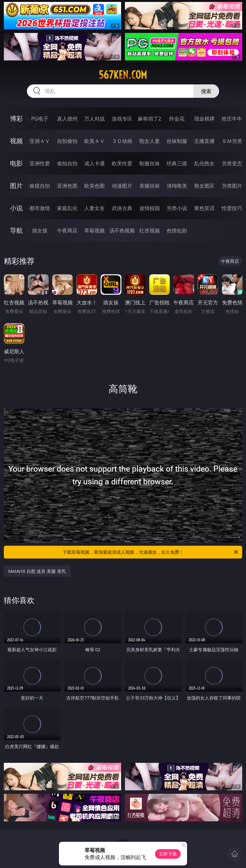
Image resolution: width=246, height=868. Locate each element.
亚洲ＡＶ (40, 141)
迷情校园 (150, 208)
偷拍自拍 (67, 163)
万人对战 (94, 119)
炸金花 (177, 119)
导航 (16, 230)
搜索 (206, 91)
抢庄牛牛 (232, 119)
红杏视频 (150, 231)
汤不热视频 (122, 231)
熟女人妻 (150, 141)
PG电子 (40, 119)
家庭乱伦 (67, 208)
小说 (16, 208)
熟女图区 (204, 186)
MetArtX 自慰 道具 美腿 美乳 (37, 571)
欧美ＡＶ (94, 141)
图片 (16, 186)
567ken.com (123, 75)
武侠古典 (122, 208)
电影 (16, 163)
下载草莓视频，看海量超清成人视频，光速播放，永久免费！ (151, 552)
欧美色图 (94, 186)
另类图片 (232, 186)
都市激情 (40, 208)
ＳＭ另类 (232, 141)
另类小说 (177, 208)
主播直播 (204, 141)
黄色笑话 (204, 208)
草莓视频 (94, 231)
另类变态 (232, 163)
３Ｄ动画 (122, 141)
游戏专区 (122, 119)
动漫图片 (122, 186)
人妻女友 (94, 208)
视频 (16, 141)
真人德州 (67, 119)
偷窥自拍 (40, 186)
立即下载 (168, 854)
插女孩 (40, 231)
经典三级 (177, 163)
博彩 (16, 118)
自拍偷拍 (67, 141)
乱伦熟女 (204, 163)
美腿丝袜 (150, 186)
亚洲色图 (67, 186)
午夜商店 (67, 231)
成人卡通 (94, 163)
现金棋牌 (204, 119)
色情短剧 (177, 231)
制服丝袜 (150, 163)
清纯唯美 (177, 186)
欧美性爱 (122, 163)
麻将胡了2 (149, 119)
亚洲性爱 (40, 163)
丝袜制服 (177, 141)
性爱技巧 (232, 208)
